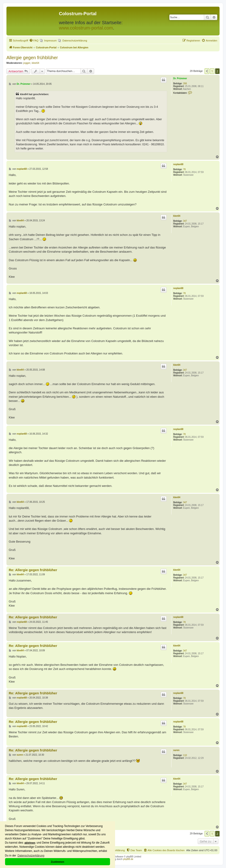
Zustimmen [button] (58, 862)
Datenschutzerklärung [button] (31, 856)
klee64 (35, 63)
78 (184, 169)
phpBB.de (128, 859)
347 (185, 221)
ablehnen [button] (30, 843)
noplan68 (178, 164)
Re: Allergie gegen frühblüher (33, 570)
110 (185, 755)
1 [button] (212, 71)
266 (185, 83)
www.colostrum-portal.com (86, 28)
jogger (27, 63)
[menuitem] (34, 41)
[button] (207, 71)
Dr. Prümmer (180, 78)
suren (176, 750)
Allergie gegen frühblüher (32, 58)
